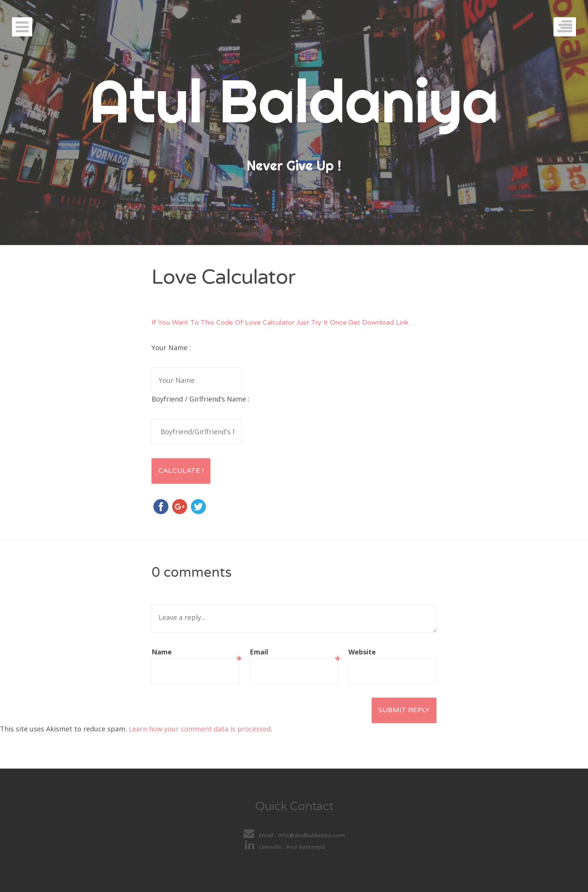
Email (294, 653)
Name (196, 653)
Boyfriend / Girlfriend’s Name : (200, 399)
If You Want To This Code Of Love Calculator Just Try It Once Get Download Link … (284, 322)
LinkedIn (264, 847)
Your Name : (171, 347)
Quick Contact (294, 806)
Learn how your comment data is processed (200, 729)
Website (362, 652)
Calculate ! (181, 471)
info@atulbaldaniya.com (311, 835)
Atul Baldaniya (294, 100)
